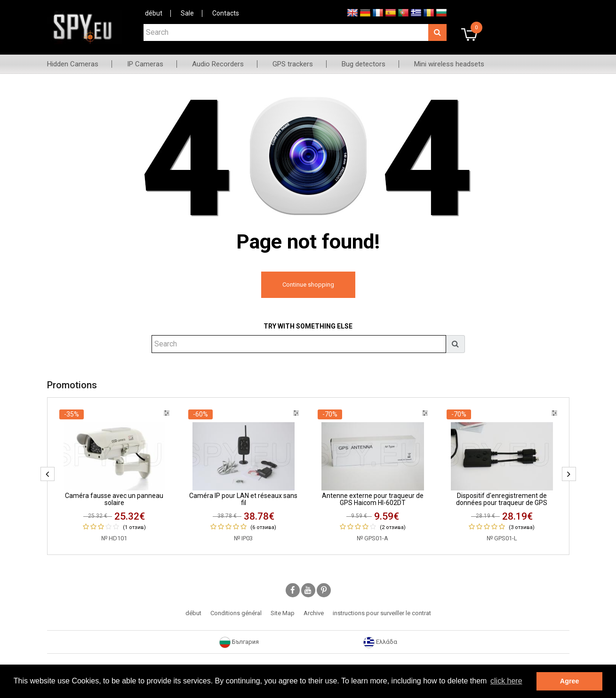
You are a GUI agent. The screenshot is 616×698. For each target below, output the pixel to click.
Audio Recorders (218, 64)
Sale (187, 13)
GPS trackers (293, 64)
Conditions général (236, 613)
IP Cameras (145, 64)
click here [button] (506, 681)
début (154, 13)
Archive (314, 613)
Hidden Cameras (73, 64)
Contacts (226, 13)
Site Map (283, 613)
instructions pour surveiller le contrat (382, 613)
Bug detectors (364, 64)
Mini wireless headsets (449, 64)
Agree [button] (570, 681)
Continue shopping (308, 285)
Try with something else (308, 326)
